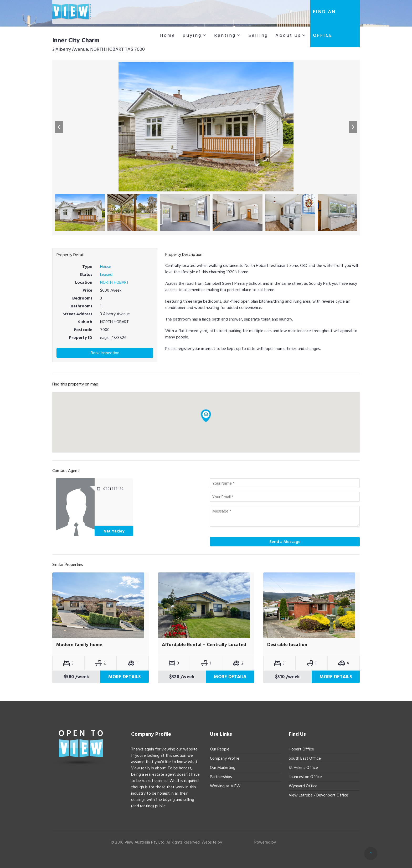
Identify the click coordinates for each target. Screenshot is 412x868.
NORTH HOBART (114, 282)
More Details (124, 677)
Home (168, 35)
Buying (192, 35)
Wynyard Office (303, 786)
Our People (220, 749)
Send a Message (285, 542)
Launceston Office (305, 777)
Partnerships (221, 777)
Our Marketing (223, 768)
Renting (225, 35)
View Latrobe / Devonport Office (318, 795)
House (106, 267)
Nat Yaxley (114, 531)
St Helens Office (303, 768)
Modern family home (79, 645)
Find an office (324, 24)
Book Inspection (105, 353)
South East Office (305, 758)
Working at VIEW (225, 786)
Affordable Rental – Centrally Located (204, 645)
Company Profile (225, 758)
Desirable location (287, 645)
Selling (258, 35)
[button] (59, 127)
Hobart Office (301, 749)
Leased (106, 275)
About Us (288, 35)
